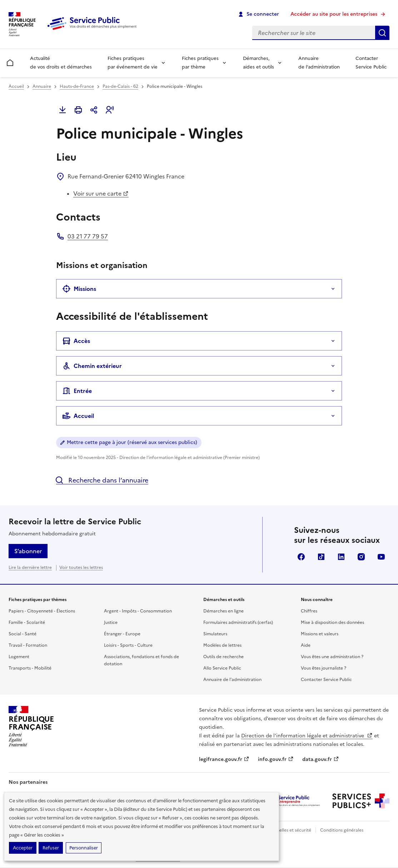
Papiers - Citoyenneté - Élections (42, 611)
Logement (19, 657)
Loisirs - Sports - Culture (128, 645)
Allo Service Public (222, 668)
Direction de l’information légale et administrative (307, 736)
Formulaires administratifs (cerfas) (238, 622)
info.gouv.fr (276, 759)
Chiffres (309, 611)
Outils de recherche (223, 657)
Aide (306, 645)
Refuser (51, 848)
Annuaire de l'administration (232, 680)
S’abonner (28, 551)
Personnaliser (84, 848)
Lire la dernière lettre (30, 567)
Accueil (16, 86)
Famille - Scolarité (27, 622)
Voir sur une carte (101, 193)
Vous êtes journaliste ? (324, 668)
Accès (76, 341)
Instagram (361, 557)
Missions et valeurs (320, 634)
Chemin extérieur (92, 366)
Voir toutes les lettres (81, 567)
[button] (110, 110)
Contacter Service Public (371, 63)
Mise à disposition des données (332, 622)
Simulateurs (215, 634)
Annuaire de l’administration (319, 63)
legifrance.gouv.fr (224, 759)
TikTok (321, 557)
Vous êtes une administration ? (332, 657)
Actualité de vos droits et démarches (61, 63)
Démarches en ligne (223, 611)
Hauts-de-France (77, 86)
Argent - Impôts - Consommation (138, 611)
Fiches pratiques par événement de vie (133, 63)
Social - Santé (23, 634)
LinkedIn (341, 557)
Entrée (77, 391)
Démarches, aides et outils (258, 63)
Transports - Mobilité (30, 668)
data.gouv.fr (321, 759)
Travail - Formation (28, 645)
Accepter (23, 848)
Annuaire (42, 86)
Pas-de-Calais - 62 (120, 86)
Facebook (301, 557)
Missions (79, 289)
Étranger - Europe (122, 634)
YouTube (381, 557)
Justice (111, 622)
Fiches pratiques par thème (200, 63)
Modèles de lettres (222, 645)
